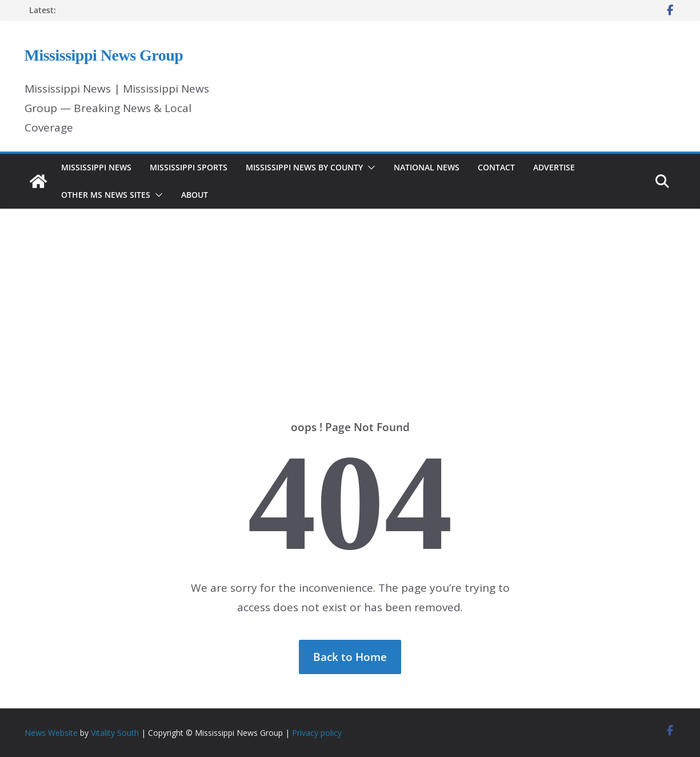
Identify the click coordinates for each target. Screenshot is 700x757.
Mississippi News (96, 167)
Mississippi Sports (189, 167)
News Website (51, 733)
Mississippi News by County (304, 167)
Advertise (554, 167)
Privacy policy (317, 733)
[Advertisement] (350, 297)
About (195, 195)
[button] (369, 168)
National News (427, 167)
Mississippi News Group (104, 55)
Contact (496, 167)
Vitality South (115, 733)
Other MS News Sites (106, 195)
